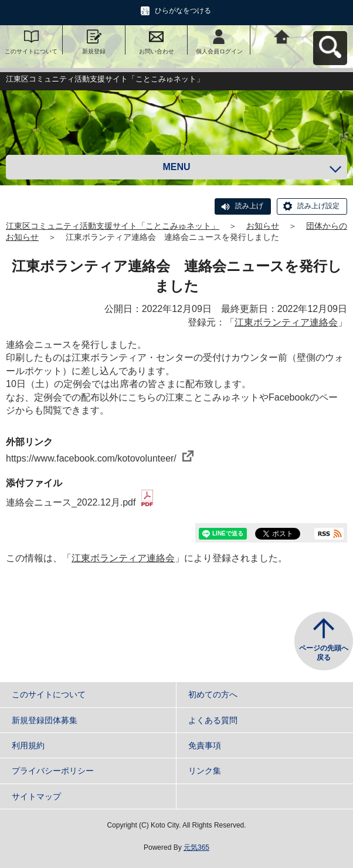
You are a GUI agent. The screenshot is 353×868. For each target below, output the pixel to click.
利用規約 (28, 745)
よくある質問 (213, 720)
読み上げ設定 (318, 206)
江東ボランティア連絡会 (286, 322)
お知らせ (263, 226)
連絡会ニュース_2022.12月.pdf (79, 502)
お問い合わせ (157, 51)
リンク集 (205, 771)
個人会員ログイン (219, 51)
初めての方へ (213, 694)
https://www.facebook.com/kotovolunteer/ (100, 458)
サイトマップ (36, 796)
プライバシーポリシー (53, 771)
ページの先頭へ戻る (324, 653)
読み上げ (249, 206)
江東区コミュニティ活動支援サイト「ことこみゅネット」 (113, 226)
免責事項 (205, 745)
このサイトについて (31, 51)
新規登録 (94, 51)
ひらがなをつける (183, 11)
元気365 (196, 847)
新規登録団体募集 (45, 720)
